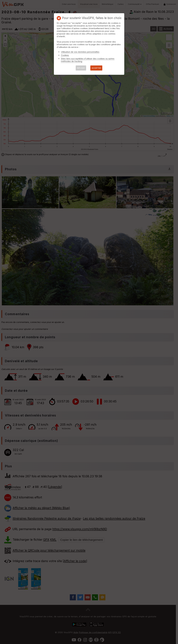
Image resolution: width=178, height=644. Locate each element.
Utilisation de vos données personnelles (80, 52)
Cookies (65, 55)
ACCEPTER (96, 68)
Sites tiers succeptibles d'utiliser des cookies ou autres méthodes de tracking (88, 60)
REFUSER (81, 68)
